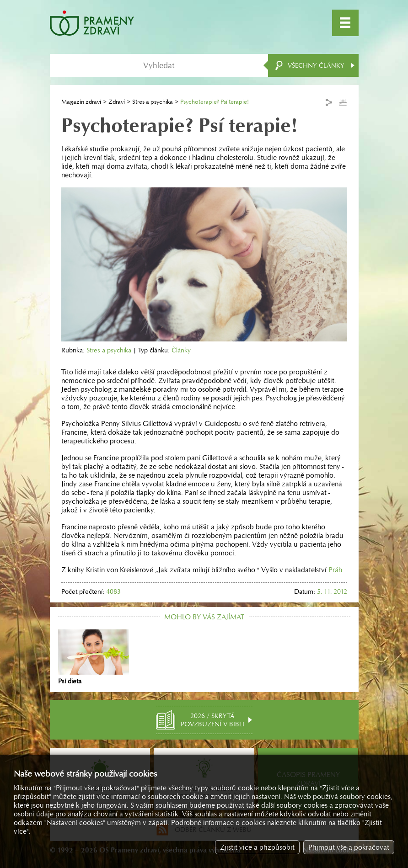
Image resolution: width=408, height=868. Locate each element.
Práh (335, 570)
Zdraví (117, 102)
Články (181, 350)
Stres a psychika (153, 102)
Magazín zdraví (81, 102)
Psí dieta (94, 657)
